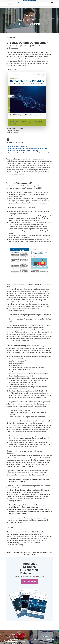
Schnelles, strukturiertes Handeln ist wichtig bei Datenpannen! (28, 153)
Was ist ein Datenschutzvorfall (17, 146)
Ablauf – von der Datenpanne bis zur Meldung (22, 151)
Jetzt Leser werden (13, 133)
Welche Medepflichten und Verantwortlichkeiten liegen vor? (27, 149)
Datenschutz (29, 16)
